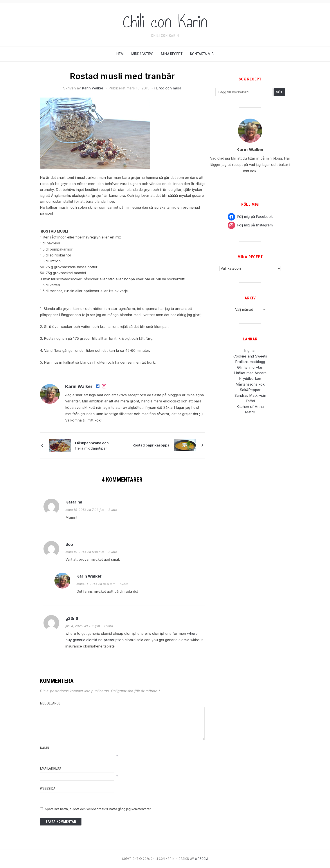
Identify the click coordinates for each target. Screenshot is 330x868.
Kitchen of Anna (250, 407)
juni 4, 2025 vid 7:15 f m (83, 626)
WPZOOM (201, 859)
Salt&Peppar (250, 390)
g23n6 (72, 618)
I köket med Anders (250, 373)
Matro (250, 412)
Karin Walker (93, 88)
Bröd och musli (169, 88)
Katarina (74, 502)
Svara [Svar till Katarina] (113, 510)
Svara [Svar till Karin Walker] (124, 584)
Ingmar (250, 350)
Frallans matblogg (250, 362)
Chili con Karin (165, 22)
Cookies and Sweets (250, 356)
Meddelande (50, 703)
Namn (44, 748)
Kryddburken (250, 379)
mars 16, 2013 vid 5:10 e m (85, 552)
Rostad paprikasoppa (151, 445)
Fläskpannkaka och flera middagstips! (92, 446)
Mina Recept (172, 54)
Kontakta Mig (202, 54)
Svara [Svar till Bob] (113, 552)
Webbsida (48, 789)
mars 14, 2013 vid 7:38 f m (85, 510)
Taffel (250, 401)
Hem (120, 54)
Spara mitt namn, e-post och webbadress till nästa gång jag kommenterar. (98, 809)
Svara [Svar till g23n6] (109, 626)
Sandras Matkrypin (250, 395)
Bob (69, 544)
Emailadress (50, 768)
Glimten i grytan (250, 367)
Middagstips (142, 54)
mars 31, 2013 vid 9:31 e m (96, 584)
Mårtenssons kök (250, 384)
